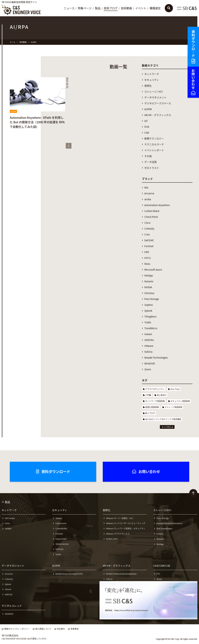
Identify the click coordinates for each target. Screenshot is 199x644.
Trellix (148, 322)
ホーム (12, 42)
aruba (148, 199)
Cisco (147, 223)
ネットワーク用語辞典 (155, 401)
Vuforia (148, 352)
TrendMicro (151, 328)
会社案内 (61, 629)
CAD (147, 133)
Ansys (159, 579)
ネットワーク (152, 74)
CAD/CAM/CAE (162, 566)
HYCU (148, 258)
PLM (147, 127)
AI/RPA (148, 109)
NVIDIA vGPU (112, 539)
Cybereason (61, 523)
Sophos (149, 305)
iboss (147, 264)
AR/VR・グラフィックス (158, 115)
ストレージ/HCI (162, 510)
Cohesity (149, 229)
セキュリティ (152, 80)
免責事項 (75, 629)
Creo (147, 235)
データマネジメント (155, 98)
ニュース (69, 8)
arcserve (9, 574)
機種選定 (155, 8)
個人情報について (43, 629)
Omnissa (149, 293)
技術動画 (126, 8)
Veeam (148, 334)
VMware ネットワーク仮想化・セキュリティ (126, 528)
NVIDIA (148, 287)
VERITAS (149, 340)
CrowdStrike (61, 528)
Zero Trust (175, 389)
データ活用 (150, 162)
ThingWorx (150, 317)
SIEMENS (9, 614)
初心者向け (162, 395)
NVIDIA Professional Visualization (121, 574)
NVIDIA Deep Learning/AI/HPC (69, 574)
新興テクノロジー (154, 139)
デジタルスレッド (12, 606)
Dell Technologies (165, 528)
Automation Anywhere (157, 205)
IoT (146, 121)
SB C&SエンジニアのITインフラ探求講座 (163, 419)
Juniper (8, 528)
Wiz (146, 188)
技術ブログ (111, 8)
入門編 (148, 395)
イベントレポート (154, 150)
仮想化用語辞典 (152, 407)
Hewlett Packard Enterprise (169, 523)
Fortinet (149, 246)
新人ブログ (150, 413)
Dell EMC (149, 240)
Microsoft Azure (153, 270)
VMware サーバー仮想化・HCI (120, 518)
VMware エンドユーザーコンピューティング (126, 523)
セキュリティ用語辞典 (180, 401)
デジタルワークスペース (158, 103)
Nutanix (149, 281)
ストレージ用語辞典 (173, 407)
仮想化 (148, 86)
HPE (147, 252)
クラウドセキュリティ (155, 389)
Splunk (148, 311)
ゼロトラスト (152, 168)
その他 (148, 156)
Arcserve (149, 193)
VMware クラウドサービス (118, 534)
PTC (158, 574)
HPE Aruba (10, 518)
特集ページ (85, 8)
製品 (98, 8)
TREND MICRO (62, 544)
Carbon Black (152, 211)
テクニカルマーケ (154, 144)
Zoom (148, 369)
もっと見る (166, 427)
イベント (141, 8)
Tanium (59, 518)
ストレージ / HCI (153, 92)
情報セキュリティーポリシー (17, 629)
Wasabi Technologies (156, 358)
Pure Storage (152, 299)
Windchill (150, 364)
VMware (149, 346)
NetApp (149, 276)
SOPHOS (59, 549)
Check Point (151, 217)
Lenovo (160, 534)
